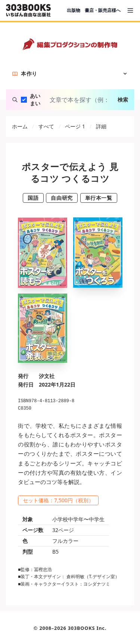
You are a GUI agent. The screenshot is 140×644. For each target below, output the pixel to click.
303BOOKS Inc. (87, 628)
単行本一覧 (99, 198)
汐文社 (47, 376)
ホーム (20, 126)
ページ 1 (75, 126)
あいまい (35, 100)
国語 (33, 198)
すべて (46, 126)
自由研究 (62, 198)
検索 (123, 100)
